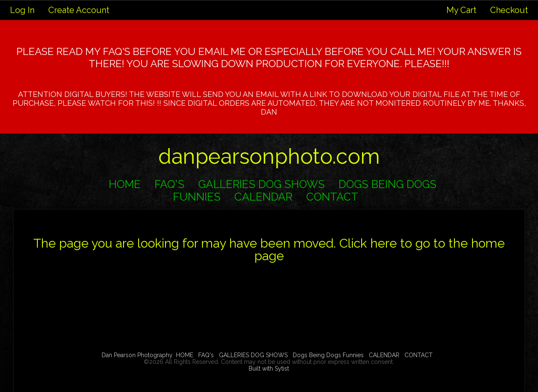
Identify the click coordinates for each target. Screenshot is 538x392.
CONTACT (332, 197)
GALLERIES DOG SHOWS (261, 184)
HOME (125, 184)
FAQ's (169, 184)
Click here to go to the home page (380, 250)
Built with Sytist (269, 368)
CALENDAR (263, 197)
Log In (22, 10)
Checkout (509, 10)
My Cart (462, 10)
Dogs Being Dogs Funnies (328, 355)
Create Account (79, 10)
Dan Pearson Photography (137, 355)
